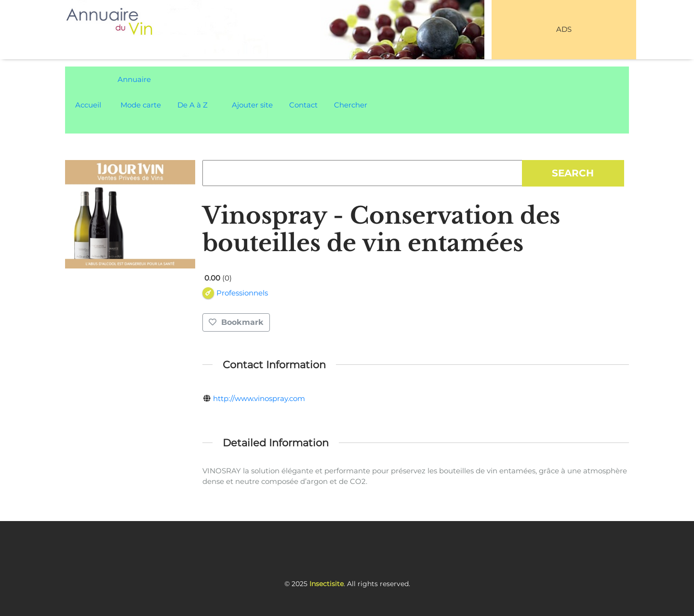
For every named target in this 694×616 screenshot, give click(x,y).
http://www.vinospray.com (259, 398)
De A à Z (193, 105)
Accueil (88, 105)
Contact (303, 105)
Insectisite (327, 584)
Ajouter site (252, 105)
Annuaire (134, 79)
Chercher (351, 105)
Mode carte (141, 105)
